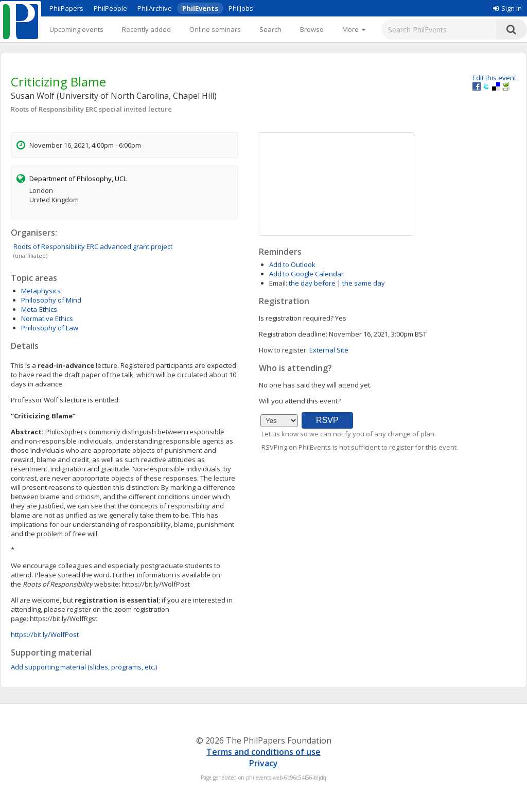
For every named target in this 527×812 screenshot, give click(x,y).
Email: (278, 283)
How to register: (283, 350)
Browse (312, 29)
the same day (364, 283)
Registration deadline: (293, 334)
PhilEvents (200, 8)
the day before (312, 283)
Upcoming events (76, 29)
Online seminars (215, 29)
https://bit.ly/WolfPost (45, 634)
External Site (329, 350)
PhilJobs (241, 8)
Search (270, 29)
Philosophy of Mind (51, 300)
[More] (354, 29)
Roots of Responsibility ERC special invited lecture (91, 109)
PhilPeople (110, 8)
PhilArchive (155, 8)
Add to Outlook (292, 264)
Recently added (146, 29)
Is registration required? (296, 318)
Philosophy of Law (50, 328)
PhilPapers (66, 8)
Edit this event (494, 78)
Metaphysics (41, 291)
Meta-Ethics (39, 309)
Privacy (263, 763)
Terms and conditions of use (263, 752)
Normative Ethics (47, 319)
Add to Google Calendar (306, 274)
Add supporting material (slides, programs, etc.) (84, 667)
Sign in (507, 8)
